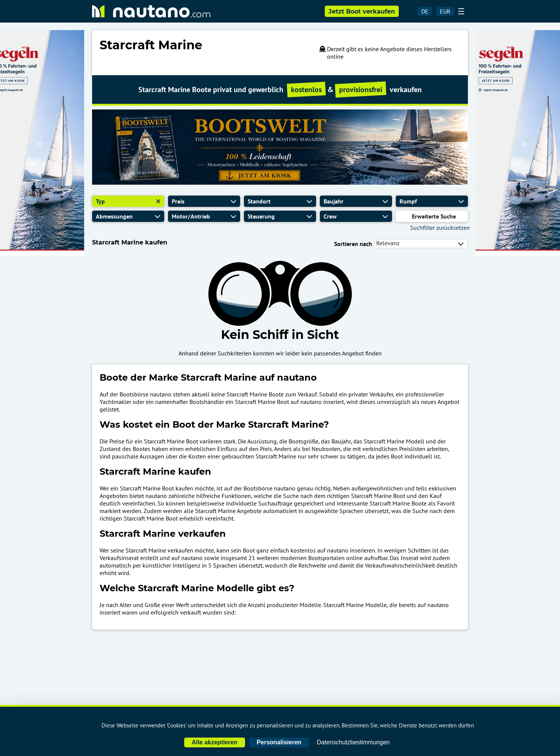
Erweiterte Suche (434, 216)
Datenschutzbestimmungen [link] (353, 742)
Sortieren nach (353, 244)
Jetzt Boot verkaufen (362, 11)
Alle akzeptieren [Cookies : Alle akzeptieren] (215, 742)
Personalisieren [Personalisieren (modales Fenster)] (279, 742)
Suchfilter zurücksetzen (440, 228)
